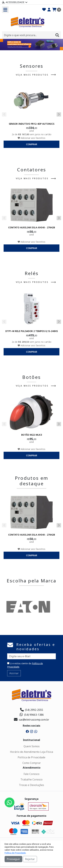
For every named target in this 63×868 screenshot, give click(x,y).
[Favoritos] (44, 10)
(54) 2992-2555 (32, 710)
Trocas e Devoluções (31, 785)
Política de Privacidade (31, 757)
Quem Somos (32, 746)
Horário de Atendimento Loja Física (31, 752)
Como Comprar (32, 763)
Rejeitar (30, 859)
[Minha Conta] (49, 10)
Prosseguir (13, 859)
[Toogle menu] (5, 10)
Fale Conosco (31, 774)
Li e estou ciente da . (25, 665)
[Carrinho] (57, 10)
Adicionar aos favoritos (31, 138)
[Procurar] (57, 35)
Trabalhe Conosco (31, 779)
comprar (32, 144)
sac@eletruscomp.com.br (31, 720)
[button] (30, 46)
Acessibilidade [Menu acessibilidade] (15, 2)
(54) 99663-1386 (31, 715)
